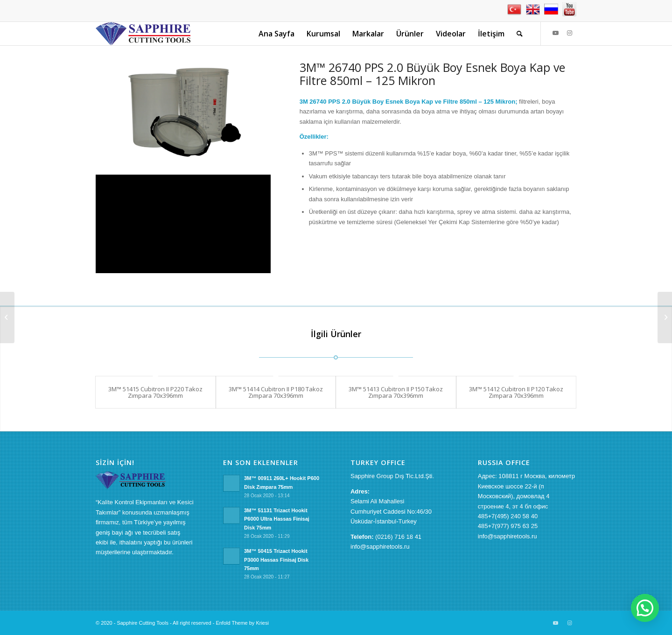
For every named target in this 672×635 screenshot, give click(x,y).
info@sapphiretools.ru (380, 547)
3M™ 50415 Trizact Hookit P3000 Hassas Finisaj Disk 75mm (276, 560)
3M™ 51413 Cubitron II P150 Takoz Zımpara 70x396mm (396, 392)
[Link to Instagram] (569, 33)
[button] (645, 608)
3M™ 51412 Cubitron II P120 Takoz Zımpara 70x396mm (516, 392)
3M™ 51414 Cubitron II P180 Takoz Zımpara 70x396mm (276, 392)
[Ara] (520, 34)
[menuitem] (276, 34)
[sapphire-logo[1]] (143, 34)
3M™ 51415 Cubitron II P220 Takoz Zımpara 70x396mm (155, 392)
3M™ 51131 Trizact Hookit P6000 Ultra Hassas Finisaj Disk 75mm (277, 519)
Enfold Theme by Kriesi (242, 623)
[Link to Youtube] (555, 33)
